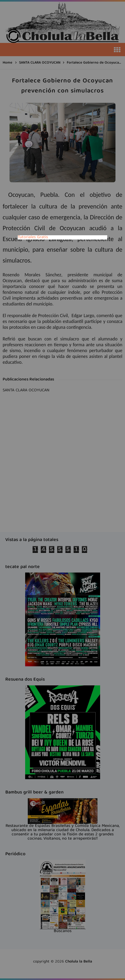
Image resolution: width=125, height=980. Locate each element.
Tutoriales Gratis (33, 237)
